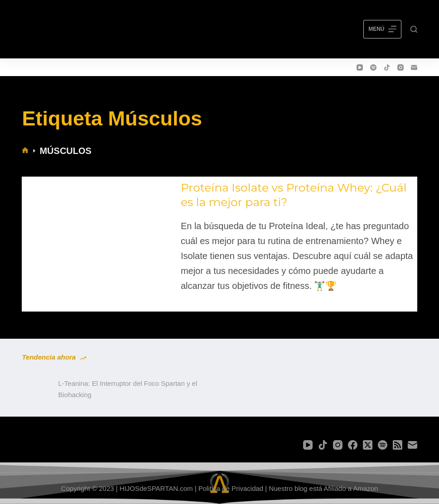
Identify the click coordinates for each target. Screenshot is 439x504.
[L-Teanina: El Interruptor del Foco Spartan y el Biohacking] (35, 389)
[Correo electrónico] (414, 67)
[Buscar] (414, 29)
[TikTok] (387, 67)
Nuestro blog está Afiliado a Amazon (323, 488)
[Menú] (382, 29)
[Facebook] (353, 445)
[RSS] (398, 445)
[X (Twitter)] (368, 445)
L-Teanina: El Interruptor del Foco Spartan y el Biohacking (128, 389)
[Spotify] (373, 67)
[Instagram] (400, 67)
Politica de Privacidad (231, 488)
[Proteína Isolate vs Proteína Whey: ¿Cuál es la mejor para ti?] (99, 237)
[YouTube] (360, 67)
